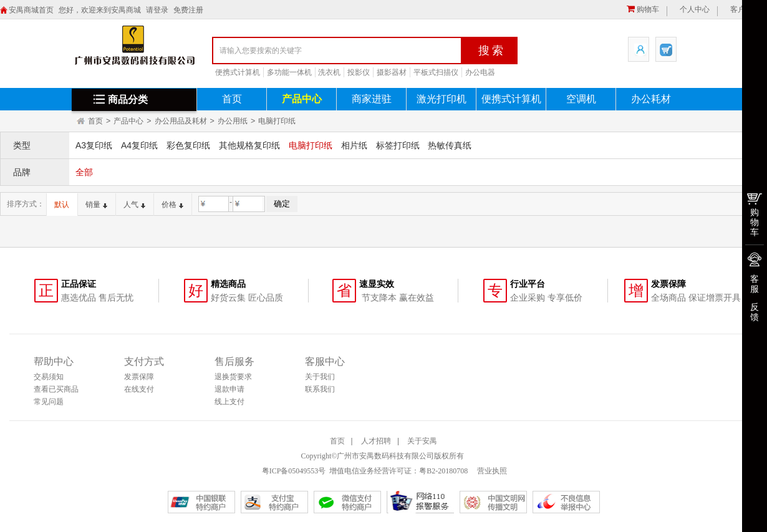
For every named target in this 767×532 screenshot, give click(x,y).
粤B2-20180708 (443, 471)
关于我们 (320, 377)
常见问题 (49, 402)
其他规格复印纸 (249, 145)
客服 (755, 284)
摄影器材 (392, 72)
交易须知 (49, 377)
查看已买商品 (56, 389)
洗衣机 (329, 72)
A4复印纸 (139, 145)
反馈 (755, 312)
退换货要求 (233, 377)
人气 (134, 205)
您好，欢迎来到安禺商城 (100, 10)
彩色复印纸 (188, 145)
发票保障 (139, 377)
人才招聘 (376, 441)
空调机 (581, 99)
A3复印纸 (94, 145)
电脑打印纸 (277, 121)
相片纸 (354, 145)
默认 (62, 205)
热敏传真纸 (450, 145)
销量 (96, 205)
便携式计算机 (238, 72)
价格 (172, 205)
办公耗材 (651, 99)
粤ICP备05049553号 (294, 471)
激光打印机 (441, 99)
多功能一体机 (289, 72)
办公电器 (480, 72)
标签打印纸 (398, 145)
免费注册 (188, 10)
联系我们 (320, 389)
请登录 (157, 10)
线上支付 (229, 402)
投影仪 (359, 72)
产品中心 (302, 99)
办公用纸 (233, 121)
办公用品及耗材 (181, 121)
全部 (84, 172)
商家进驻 (372, 99)
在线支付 (139, 389)
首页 (232, 99)
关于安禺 (422, 441)
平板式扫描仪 (436, 72)
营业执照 (491, 471)
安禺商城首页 (31, 10)
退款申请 (229, 389)
